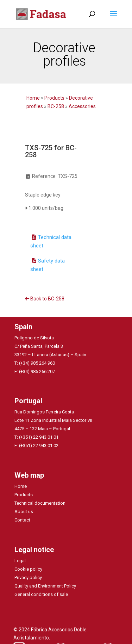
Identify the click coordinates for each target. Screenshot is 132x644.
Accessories (82, 106)
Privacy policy (28, 577)
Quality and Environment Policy (45, 586)
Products (54, 98)
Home (34, 98)
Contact (22, 520)
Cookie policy (28, 569)
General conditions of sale (41, 594)
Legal (20, 561)
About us (24, 512)
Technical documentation (40, 503)
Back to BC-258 (45, 299)
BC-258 (56, 106)
